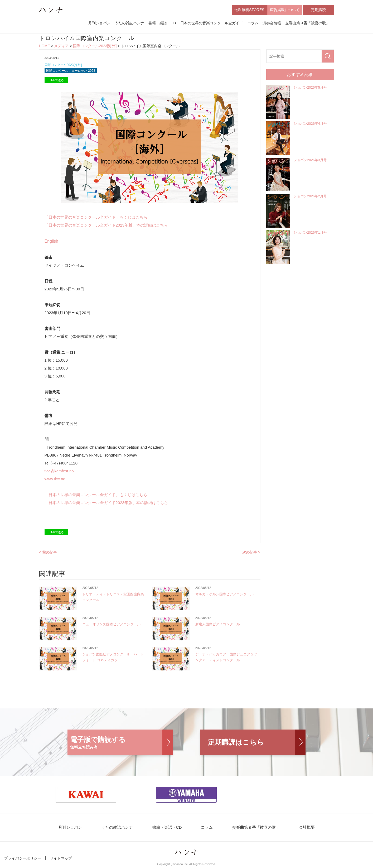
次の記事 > (251, 553)
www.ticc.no (55, 480)
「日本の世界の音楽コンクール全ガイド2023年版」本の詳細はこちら (106, 226)
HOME (45, 46)
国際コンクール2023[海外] (95, 46)
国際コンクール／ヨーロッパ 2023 (73, 72)
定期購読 (318, 10)
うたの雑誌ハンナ (129, 23)
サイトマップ (61, 860)
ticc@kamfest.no (61, 472)
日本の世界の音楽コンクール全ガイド (212, 23)
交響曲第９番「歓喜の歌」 (307, 23)
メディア (61, 46)
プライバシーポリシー (23, 860)
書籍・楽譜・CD (162, 23)
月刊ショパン (99, 23)
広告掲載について (285, 10)
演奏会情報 (272, 23)
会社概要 (303, 829)
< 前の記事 (48, 553)
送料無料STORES (249, 10)
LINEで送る (56, 81)
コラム (253, 23)
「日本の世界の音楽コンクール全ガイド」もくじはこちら (96, 218)
